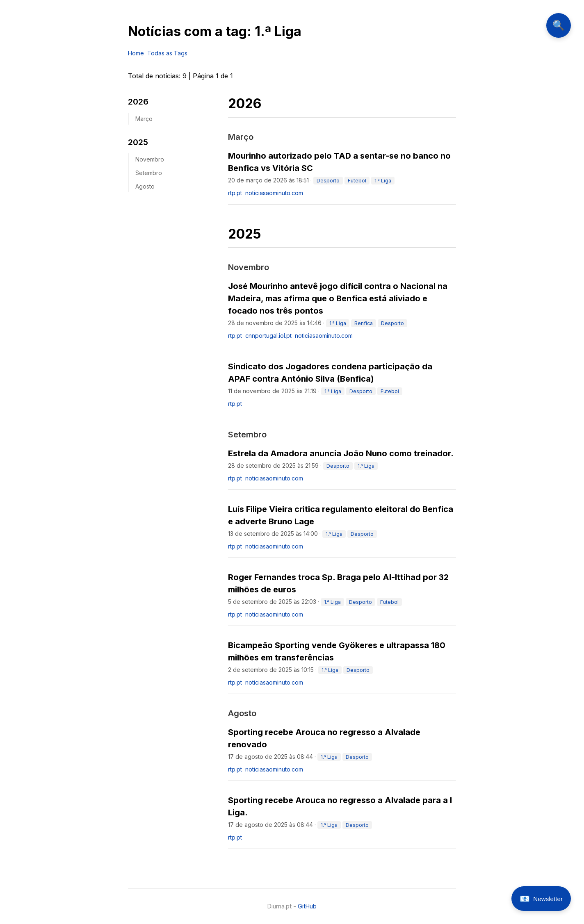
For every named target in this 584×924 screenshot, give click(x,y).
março (144, 119)
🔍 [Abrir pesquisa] (559, 25)
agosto (145, 186)
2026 (138, 102)
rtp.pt (235, 193)
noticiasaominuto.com (274, 193)
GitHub (307, 906)
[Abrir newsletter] (541, 899)
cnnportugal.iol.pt (268, 336)
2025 (138, 142)
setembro (149, 173)
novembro (150, 159)
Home (136, 53)
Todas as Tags (167, 53)
